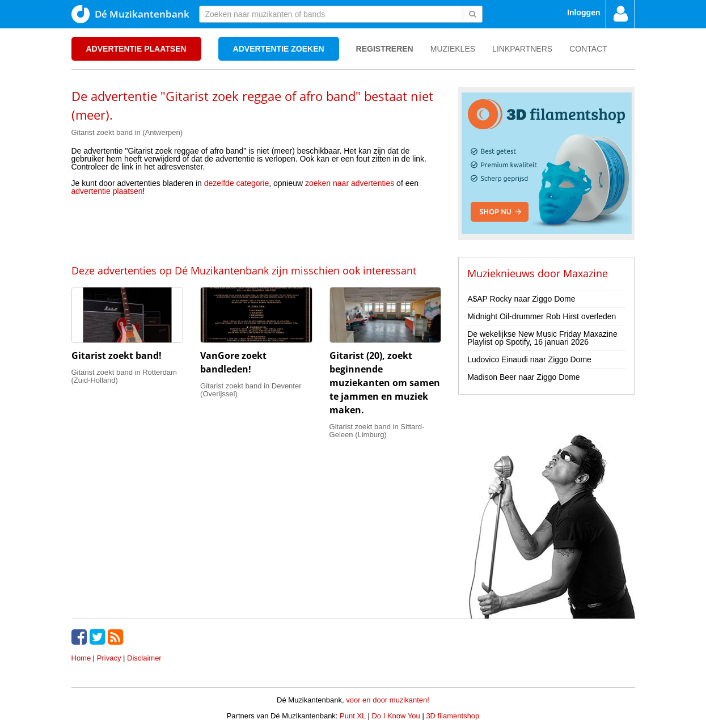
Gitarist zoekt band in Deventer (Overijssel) (251, 390)
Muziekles (453, 49)
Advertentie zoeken (279, 49)
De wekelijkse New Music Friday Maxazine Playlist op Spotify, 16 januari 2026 (542, 338)
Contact (588, 49)
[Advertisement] (256, 229)
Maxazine (585, 273)
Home (81, 658)
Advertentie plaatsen (136, 49)
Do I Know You (396, 716)
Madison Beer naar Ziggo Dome (523, 377)
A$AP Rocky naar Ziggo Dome (521, 299)
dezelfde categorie (236, 183)
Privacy (109, 658)
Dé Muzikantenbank (130, 14)
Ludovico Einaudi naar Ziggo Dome (529, 359)
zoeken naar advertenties (350, 183)
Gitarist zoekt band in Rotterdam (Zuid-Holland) (124, 376)
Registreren (385, 49)
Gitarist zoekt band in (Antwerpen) (127, 132)
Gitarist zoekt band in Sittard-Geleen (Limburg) (377, 431)
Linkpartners (522, 49)
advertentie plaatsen (107, 191)
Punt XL (353, 716)
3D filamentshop (453, 716)
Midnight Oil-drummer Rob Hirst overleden (542, 316)
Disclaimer (144, 658)
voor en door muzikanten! (388, 700)
